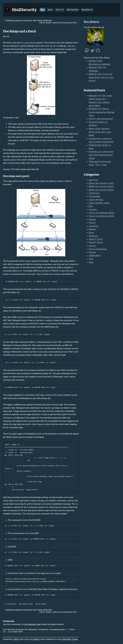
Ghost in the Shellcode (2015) (101, 216)
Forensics (93, 210)
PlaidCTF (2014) (96, 242)
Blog (43, 10)
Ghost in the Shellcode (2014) (101, 213)
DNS (91, 206)
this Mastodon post (32, 624)
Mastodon (87, 10)
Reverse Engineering (98, 249)
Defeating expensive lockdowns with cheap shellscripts (29, 21)
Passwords (93, 236)
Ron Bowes (42, 604)
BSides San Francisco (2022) (101, 183)
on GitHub (35, 639)
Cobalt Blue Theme (70, 639)
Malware (92, 229)
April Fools (93, 180)
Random (92, 246)
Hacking (25, 604)
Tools (31, 604)
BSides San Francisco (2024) (101, 190)
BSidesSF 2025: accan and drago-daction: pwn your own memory (101, 77)
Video (91, 262)
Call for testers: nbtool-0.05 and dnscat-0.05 (58, 23)
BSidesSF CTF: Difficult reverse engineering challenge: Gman (102, 112)
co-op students (29, 43)
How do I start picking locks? (101, 119)
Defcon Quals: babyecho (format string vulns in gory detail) (100, 132)
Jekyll (16, 639)
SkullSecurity (24, 10)
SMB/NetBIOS (95, 256)
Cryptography (94, 196)
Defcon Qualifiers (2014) (99, 203)
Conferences (94, 193)
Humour (92, 223)
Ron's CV (60, 10)
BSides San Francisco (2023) (101, 187)
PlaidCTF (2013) (96, 239)
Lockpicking (94, 226)
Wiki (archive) (73, 10)
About (50, 10)
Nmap (91, 233)
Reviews (92, 252)
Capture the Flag (96, 200)
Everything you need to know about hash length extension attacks (101, 155)
